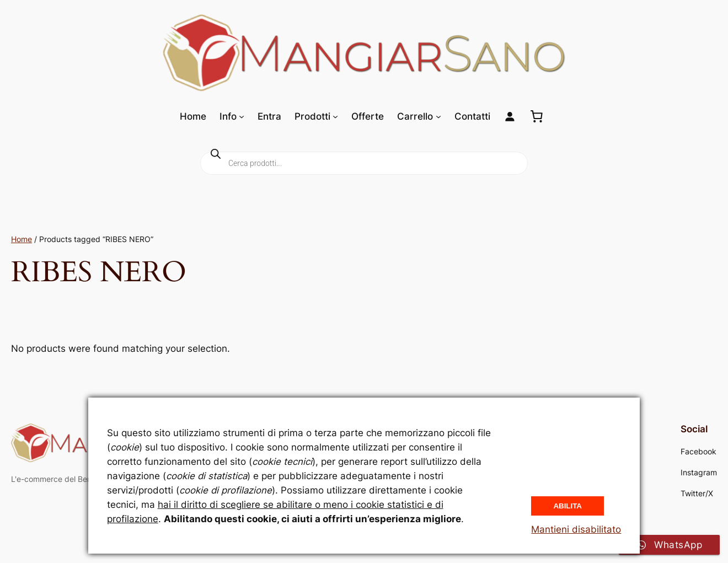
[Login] (510, 117)
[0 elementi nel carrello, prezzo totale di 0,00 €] (537, 116)
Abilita (568, 506)
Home (22, 239)
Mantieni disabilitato (576, 529)
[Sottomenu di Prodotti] (335, 116)
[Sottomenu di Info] (242, 116)
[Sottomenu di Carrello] (438, 116)
